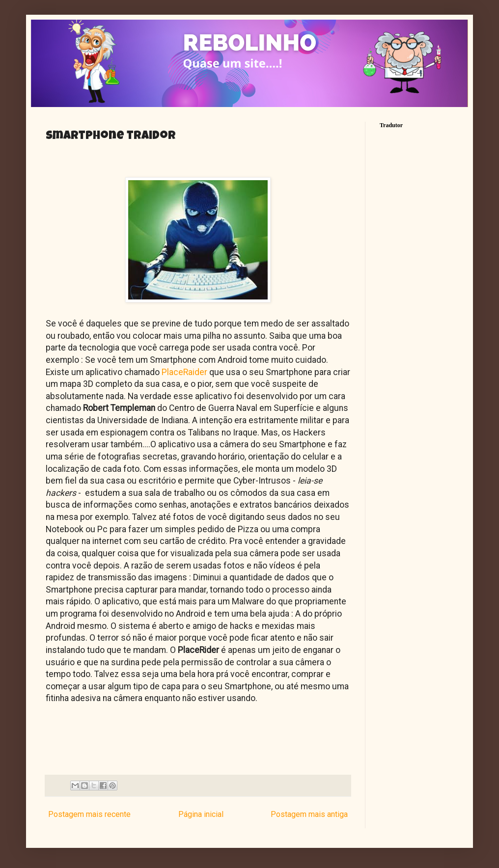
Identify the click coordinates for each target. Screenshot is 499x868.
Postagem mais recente (89, 814)
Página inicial (201, 814)
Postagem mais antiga (309, 814)
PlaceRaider (183, 372)
